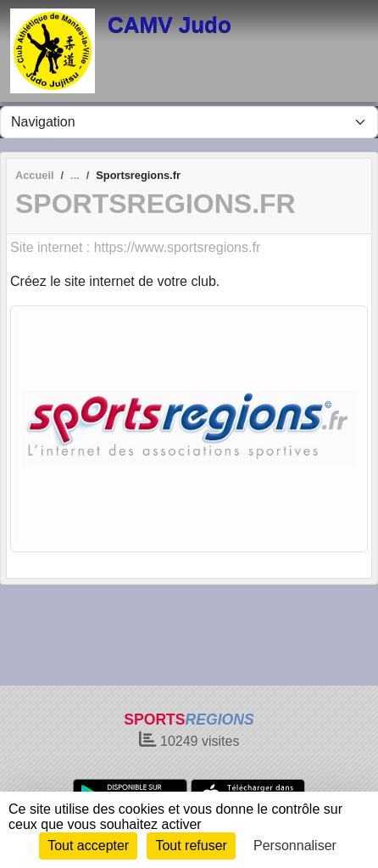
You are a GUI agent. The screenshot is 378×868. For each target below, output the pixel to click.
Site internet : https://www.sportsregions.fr (135, 247)
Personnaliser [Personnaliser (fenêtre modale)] (295, 846)
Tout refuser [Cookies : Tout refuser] (191, 846)
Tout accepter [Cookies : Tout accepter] (88, 846)
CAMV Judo (170, 25)
